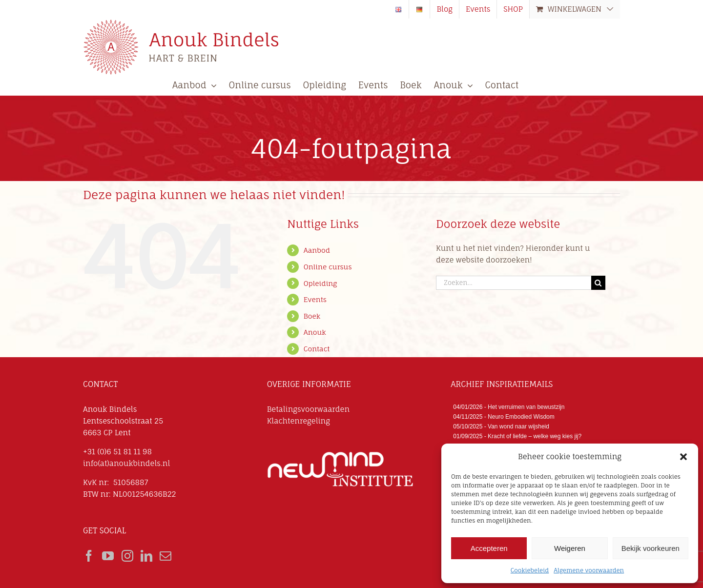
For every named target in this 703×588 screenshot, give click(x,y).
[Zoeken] (598, 283)
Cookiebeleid (530, 570)
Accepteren (489, 548)
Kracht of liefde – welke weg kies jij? (535, 436)
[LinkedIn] (146, 556)
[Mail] (165, 556)
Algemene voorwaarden (589, 570)
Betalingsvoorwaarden (308, 409)
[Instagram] (127, 556)
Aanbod (317, 250)
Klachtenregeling (299, 421)
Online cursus (328, 267)
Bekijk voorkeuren (651, 548)
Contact (317, 349)
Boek (312, 316)
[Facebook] (89, 556)
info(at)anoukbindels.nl (126, 463)
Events (315, 299)
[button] (683, 457)
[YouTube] (108, 556)
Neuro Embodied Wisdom (521, 417)
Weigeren (570, 548)
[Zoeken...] (514, 283)
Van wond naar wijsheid (518, 426)
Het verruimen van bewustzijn (526, 407)
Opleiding (320, 283)
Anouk (315, 332)
